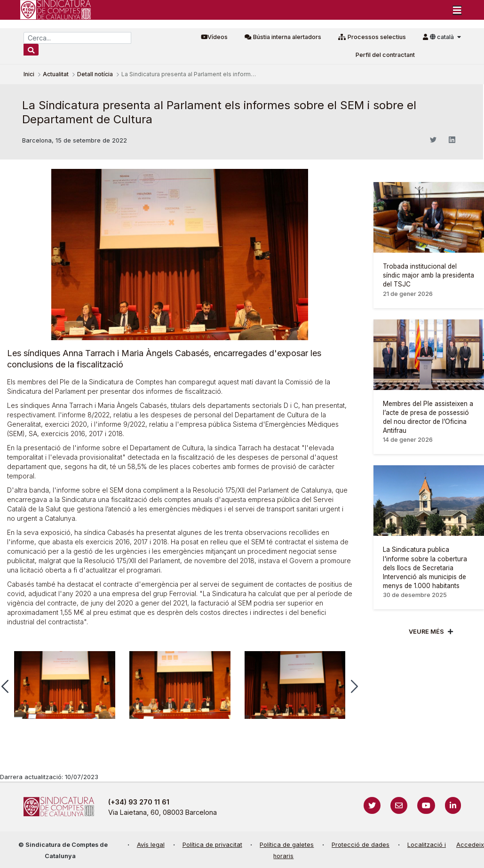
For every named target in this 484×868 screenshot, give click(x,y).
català (443, 37)
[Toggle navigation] (457, 10)
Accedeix (470, 845)
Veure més (426, 632)
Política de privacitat (212, 845)
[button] (354, 686)
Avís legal (151, 845)
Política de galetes (287, 845)
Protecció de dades (361, 845)
